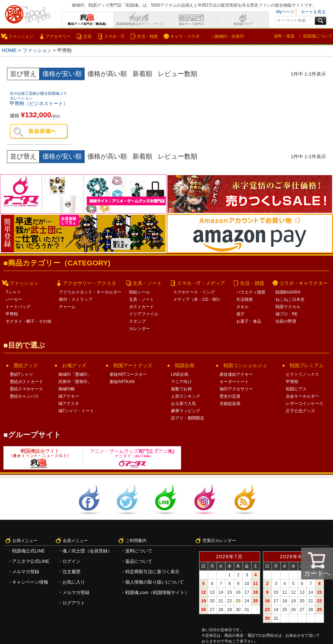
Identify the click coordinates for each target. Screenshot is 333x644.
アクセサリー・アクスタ (89, 283)
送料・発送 (284, 36)
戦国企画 (185, 365)
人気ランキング (186, 396)
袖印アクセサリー (236, 389)
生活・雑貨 (147, 36)
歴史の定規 (230, 396)
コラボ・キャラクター (304, 283)
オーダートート (234, 382)
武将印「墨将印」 (75, 382)
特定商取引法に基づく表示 (152, 572)
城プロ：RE (287, 314)
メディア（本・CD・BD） (198, 299)
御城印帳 (67, 389)
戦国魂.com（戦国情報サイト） (157, 592)
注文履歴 (71, 572)
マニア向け (181, 382)
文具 (87, 36)
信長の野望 (286, 321)
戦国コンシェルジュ (245, 365)
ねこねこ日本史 (290, 299)
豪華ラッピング (186, 411)
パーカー (14, 299)
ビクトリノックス (302, 374)
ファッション (21, 36)
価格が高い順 (107, 74)
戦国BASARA (288, 292)
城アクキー (69, 396)
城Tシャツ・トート (76, 411)
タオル (242, 307)
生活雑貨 (245, 299)
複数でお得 (181, 389)
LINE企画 (180, 374)
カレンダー (139, 329)
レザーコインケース (305, 404)
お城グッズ (74, 365)
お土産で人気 (183, 404)
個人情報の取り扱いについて (155, 582)
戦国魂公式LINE (28, 551)
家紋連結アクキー (236, 374)
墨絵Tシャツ (21, 374)
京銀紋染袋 (230, 404)
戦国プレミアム (307, 365)
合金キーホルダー (302, 396)
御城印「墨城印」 (75, 374)
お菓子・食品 (249, 321)
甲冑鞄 (12, 314)
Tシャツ (13, 292)
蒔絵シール (139, 292)
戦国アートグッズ (133, 365)
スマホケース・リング (194, 292)
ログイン (71, 561)
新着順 (142, 74)
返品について (139, 561)
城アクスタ (69, 404)
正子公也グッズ (300, 411)
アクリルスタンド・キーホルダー (90, 292)
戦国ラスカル (288, 307)
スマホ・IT (114, 36)
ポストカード (142, 307)
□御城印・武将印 (228, 36)
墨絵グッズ (26, 365)
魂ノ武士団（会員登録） (87, 551)
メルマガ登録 (26, 572)
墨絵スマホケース (26, 389)
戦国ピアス (296, 389)
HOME (9, 50)
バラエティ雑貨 (251, 292)
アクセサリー (58, 36)
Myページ (285, 12)
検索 (321, 21)
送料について (139, 551)
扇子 (240, 314)
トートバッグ (18, 307)
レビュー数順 (178, 74)
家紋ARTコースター (128, 374)
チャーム (67, 307)
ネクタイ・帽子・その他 (28, 321)
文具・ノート (147, 283)
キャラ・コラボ (185, 36)
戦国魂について (318, 36)
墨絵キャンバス (24, 396)
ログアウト (74, 603)
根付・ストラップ (76, 299)
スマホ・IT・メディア (201, 283)
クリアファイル (144, 314)
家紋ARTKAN (122, 382)
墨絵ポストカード (26, 382)
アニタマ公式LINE (31, 561)
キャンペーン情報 (30, 582)
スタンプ (137, 321)
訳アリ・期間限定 (188, 418)
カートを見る (313, 12)
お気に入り (74, 582)
